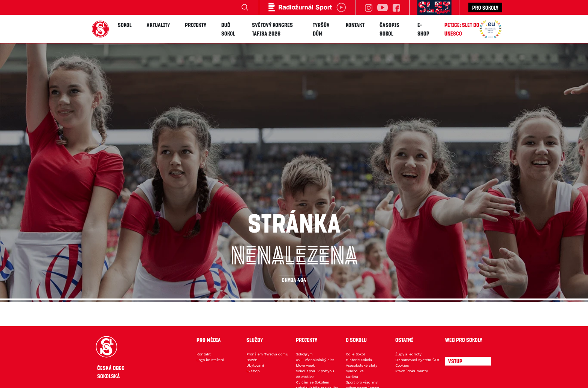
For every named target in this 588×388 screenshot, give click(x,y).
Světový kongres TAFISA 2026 (272, 29)
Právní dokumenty (412, 371)
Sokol (125, 25)
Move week (305, 365)
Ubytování (255, 365)
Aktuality (158, 25)
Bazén (252, 360)
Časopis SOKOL (389, 29)
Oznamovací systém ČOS (418, 360)
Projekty (196, 25)
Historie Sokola (359, 360)
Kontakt (355, 25)
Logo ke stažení (210, 360)
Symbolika (355, 371)
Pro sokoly (485, 7)
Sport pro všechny (362, 382)
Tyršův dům (321, 29)
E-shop (423, 29)
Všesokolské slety (361, 365)
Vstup (455, 361)
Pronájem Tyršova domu (267, 354)
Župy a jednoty (408, 354)
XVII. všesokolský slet (315, 360)
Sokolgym (304, 354)
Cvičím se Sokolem (313, 382)
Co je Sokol (355, 354)
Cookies (402, 365)
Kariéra (352, 377)
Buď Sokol (228, 29)
